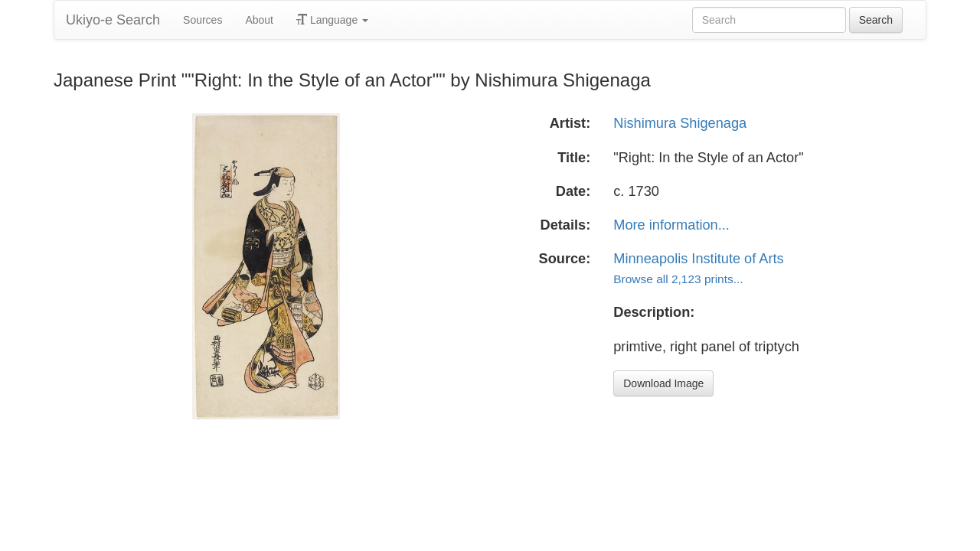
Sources (203, 20)
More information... (671, 225)
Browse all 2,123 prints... (678, 279)
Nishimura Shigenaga (680, 123)
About (259, 20)
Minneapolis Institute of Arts (698, 259)
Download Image (663, 383)
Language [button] (332, 20)
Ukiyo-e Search (113, 20)
